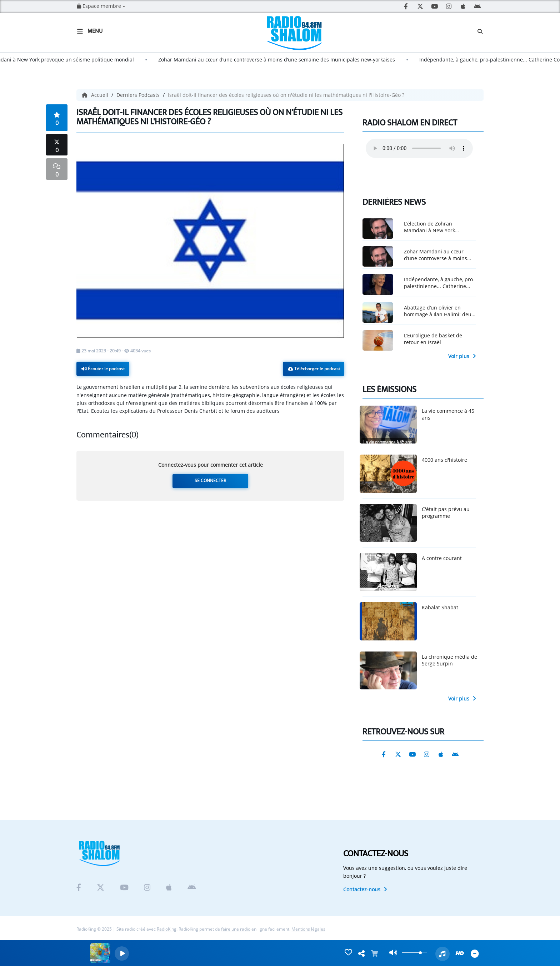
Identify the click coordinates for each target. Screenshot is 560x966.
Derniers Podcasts (139, 95)
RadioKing (167, 929)
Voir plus (462, 356)
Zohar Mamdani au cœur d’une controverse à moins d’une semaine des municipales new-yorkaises (284, 60)
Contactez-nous (365, 889)
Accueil (96, 95)
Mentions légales (308, 929)
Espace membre (101, 6)
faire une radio (236, 929)
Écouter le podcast (103, 369)
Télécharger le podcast (314, 369)
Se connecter (210, 480)
